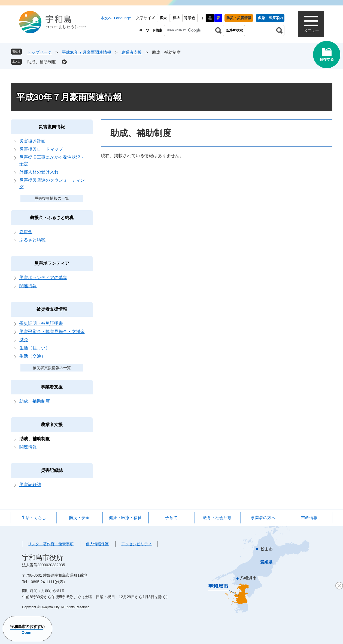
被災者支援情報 (52, 309)
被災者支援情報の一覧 (52, 368)
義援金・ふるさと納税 (52, 218)
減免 (24, 340)
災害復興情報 (52, 127)
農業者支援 (131, 52)
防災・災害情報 (239, 18)
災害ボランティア (52, 263)
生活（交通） (32, 356)
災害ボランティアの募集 (43, 278)
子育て (171, 518)
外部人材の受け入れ (39, 172)
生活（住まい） (35, 348)
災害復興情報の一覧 (52, 198)
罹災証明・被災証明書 (41, 323)
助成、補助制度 (42, 62)
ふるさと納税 (32, 240)
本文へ (106, 18)
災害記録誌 (52, 470)
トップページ (40, 52)
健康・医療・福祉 (125, 518)
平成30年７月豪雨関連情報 (87, 52)
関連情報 (28, 286)
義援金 (26, 232)
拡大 (163, 18)
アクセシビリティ (136, 544)
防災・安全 (79, 518)
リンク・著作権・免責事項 (51, 544)
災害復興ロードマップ (41, 149)
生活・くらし (34, 518)
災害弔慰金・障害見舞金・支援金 (52, 332)
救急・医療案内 (270, 18)
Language (122, 18)
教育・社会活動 (217, 518)
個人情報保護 (97, 544)
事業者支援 (52, 387)
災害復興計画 (32, 141)
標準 (176, 18)
